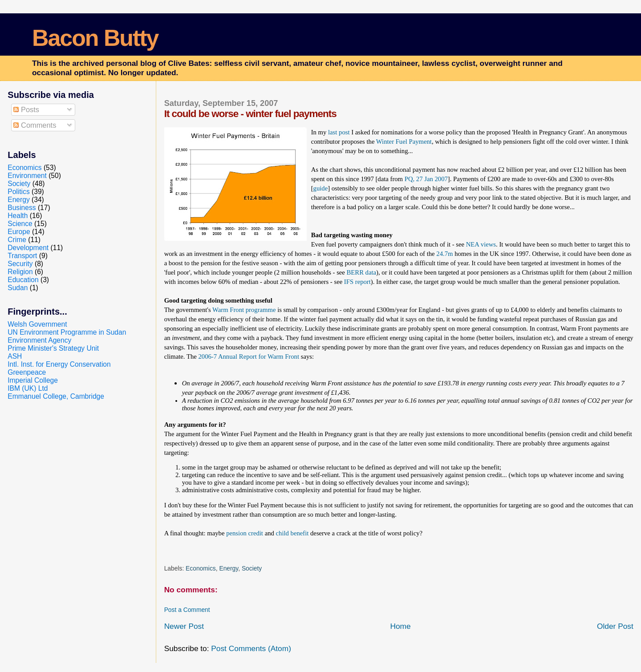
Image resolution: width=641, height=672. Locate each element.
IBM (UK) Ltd (28, 388)
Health (18, 216)
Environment (27, 176)
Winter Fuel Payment (404, 142)
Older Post (615, 626)
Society (252, 568)
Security (20, 264)
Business (22, 208)
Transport (22, 256)
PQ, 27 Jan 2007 (426, 179)
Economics (201, 568)
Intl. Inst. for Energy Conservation (59, 364)
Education (23, 280)
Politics (18, 192)
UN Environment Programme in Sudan (67, 332)
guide (321, 188)
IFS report (357, 282)
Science (20, 224)
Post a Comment (187, 610)
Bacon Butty (95, 38)
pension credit (245, 533)
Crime (17, 240)
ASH (15, 356)
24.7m (444, 254)
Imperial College (33, 380)
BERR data (362, 272)
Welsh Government (37, 324)
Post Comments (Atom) (251, 648)
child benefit (292, 533)
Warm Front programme (244, 310)
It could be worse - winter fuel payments (250, 114)
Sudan (18, 288)
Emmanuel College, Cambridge (56, 396)
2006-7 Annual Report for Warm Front (249, 356)
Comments (35, 125)
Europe (19, 232)
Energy (229, 568)
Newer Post (184, 626)
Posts (26, 109)
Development (28, 248)
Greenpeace (27, 372)
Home (400, 626)
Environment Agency (39, 340)
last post (339, 132)
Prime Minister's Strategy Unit (53, 348)
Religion (20, 272)
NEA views (481, 244)
